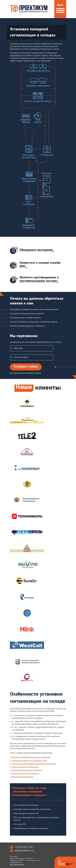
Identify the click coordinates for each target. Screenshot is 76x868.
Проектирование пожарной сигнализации (31, 828)
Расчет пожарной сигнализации (25, 767)
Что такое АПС (20, 824)
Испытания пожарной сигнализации (27, 770)
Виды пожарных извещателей (26, 813)
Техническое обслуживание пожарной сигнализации (34, 764)
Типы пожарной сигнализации (26, 805)
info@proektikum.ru (24, 851)
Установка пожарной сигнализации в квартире (31, 757)
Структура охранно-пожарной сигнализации (32, 809)
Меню (60, 7)
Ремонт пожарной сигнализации (25, 774)
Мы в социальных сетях (17, 864)
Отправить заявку (26, 367)
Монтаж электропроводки (23, 777)
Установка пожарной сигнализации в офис (29, 761)
